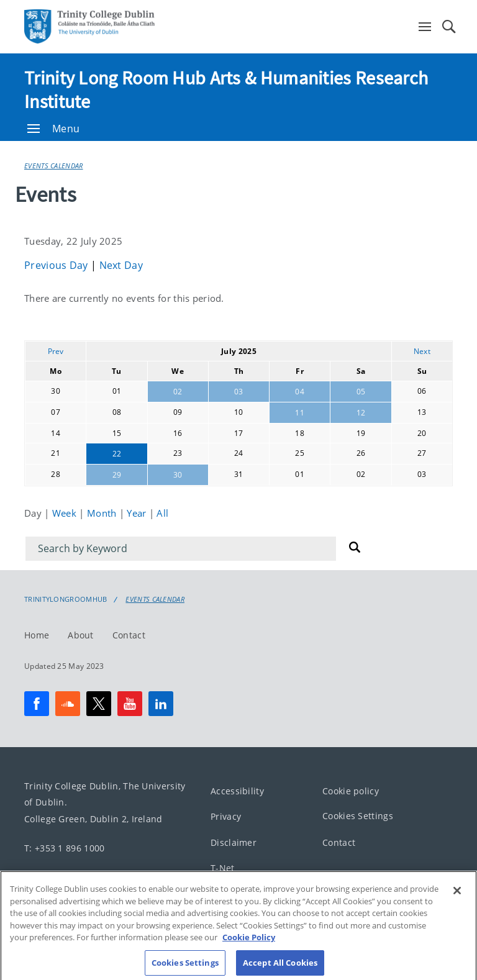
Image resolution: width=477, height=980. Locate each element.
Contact (129, 634)
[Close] (457, 903)
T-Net (223, 868)
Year (138, 513)
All (162, 513)
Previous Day (57, 265)
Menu (53, 129)
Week (66, 513)
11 (300, 413)
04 (300, 392)
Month (103, 513)
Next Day (121, 265)
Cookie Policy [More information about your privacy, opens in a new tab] (249, 950)
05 (361, 392)
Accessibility (237, 790)
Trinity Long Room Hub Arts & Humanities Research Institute (226, 89)
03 (239, 392)
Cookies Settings (358, 816)
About (81, 634)
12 (361, 413)
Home (37, 634)
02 (178, 392)
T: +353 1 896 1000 (64, 847)
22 (117, 454)
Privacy (226, 816)
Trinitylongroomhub (66, 599)
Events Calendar (54, 166)
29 (117, 475)
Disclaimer (234, 842)
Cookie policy (351, 790)
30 (178, 475)
